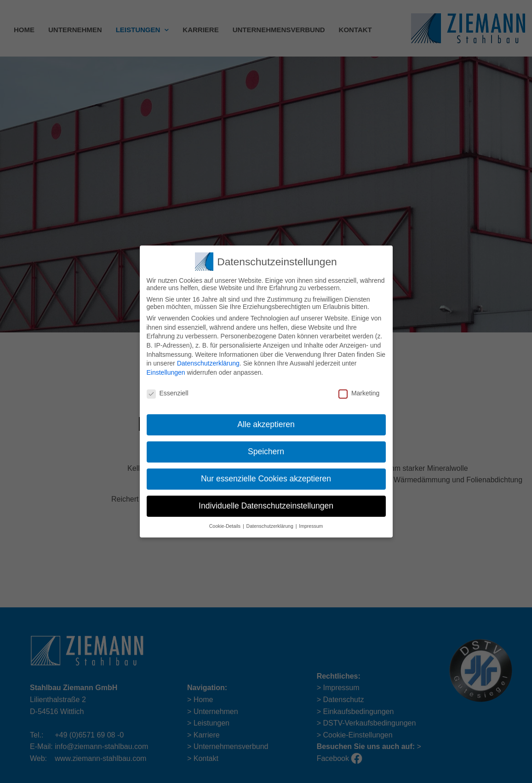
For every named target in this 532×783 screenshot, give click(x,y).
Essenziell (168, 390)
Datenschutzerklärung (208, 360)
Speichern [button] (266, 449)
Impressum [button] (311, 523)
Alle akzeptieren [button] (266, 422)
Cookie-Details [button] (226, 523)
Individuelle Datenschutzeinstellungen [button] (266, 503)
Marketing (359, 390)
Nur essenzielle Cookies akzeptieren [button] (266, 476)
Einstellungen (166, 369)
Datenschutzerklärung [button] (271, 523)
